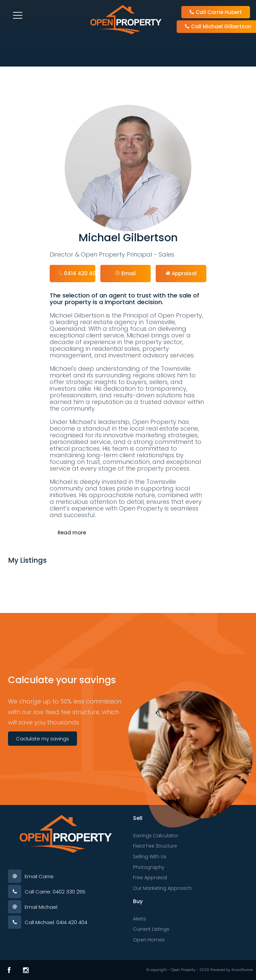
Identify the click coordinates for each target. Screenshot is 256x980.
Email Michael (41, 907)
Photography (149, 867)
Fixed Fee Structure (155, 846)
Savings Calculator (155, 836)
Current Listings (151, 929)
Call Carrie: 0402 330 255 (55, 892)
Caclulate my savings (42, 739)
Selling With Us (150, 857)
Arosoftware (242, 970)
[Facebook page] (9, 970)
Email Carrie (39, 876)
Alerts (139, 919)
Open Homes (149, 940)
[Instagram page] (26, 970)
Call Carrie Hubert (216, 12)
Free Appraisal (150, 878)
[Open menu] (18, 15)
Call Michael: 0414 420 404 (56, 922)
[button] (126, 273)
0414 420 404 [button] (76, 273)
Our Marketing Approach (162, 888)
